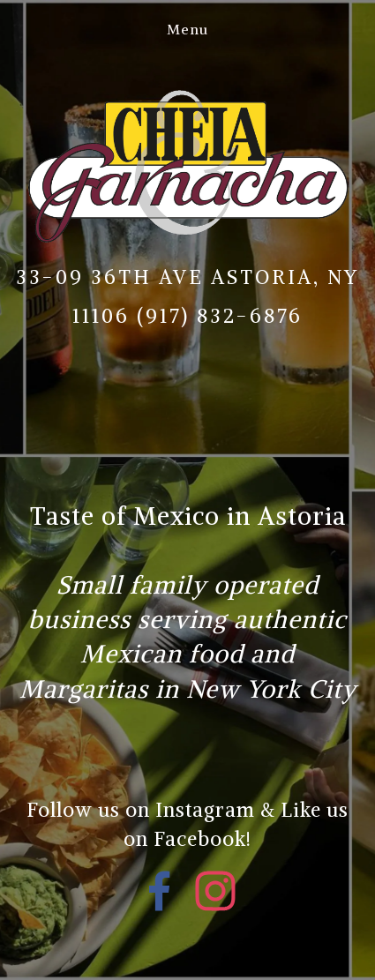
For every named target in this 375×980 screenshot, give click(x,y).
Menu (188, 29)
